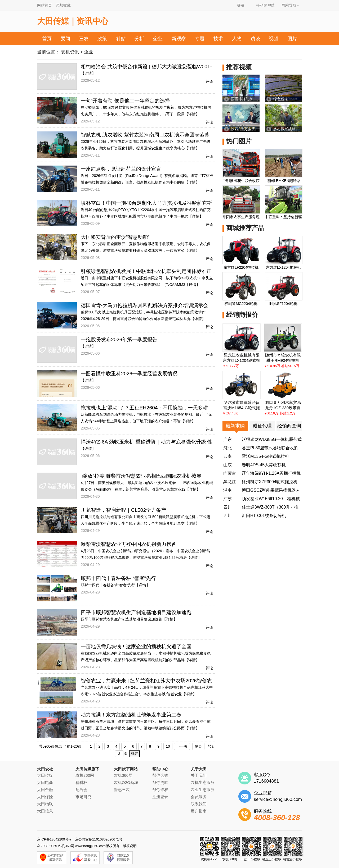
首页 (47, 39)
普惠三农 (122, 790)
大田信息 (45, 811)
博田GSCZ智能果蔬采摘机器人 (271, 490)
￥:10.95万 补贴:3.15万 (282, 366)
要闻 (65, 39)
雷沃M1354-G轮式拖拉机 (266, 456)
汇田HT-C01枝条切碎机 (264, 516)
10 (168, 746)
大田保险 (45, 797)
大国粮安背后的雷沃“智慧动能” (115, 237)
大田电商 (45, 782)
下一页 (182, 746)
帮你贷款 (160, 782)
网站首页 (44, 5)
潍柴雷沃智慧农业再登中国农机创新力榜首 (129, 544)
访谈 (255, 39)
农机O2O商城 (126, 782)
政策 (102, 39)
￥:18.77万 (231, 366)
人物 (237, 39)
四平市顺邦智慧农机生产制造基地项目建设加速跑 (136, 612)
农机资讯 (70, 52)
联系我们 (199, 804)
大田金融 (45, 790)
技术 (218, 39)
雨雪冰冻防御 (242, 99)
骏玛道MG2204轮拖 (241, 304)
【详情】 (88, 73)
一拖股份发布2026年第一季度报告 (119, 339)
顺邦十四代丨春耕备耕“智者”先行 (108, 585)
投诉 (181, 52)
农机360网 (85, 775)
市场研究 (83, 797)
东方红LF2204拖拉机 (241, 267)
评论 (209, 81)
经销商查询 (289, 426)
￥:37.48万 (231, 413)
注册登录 (160, 797)
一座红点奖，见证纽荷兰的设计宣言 (121, 169)
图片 (292, 39)
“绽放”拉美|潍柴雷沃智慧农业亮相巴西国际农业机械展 (141, 476)
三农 (84, 39)
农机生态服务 (203, 782)
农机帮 (160, 52)
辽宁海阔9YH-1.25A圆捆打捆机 (271, 473)
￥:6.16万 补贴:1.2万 (280, 413)
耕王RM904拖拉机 (283, 360)
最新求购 (235, 426)
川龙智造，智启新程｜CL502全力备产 (123, 510)
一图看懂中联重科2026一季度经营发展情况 (129, 374)
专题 (200, 39)
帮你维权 (160, 790)
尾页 (198, 746)
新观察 (179, 39)
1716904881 (266, 781)
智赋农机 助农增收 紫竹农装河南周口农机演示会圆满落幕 (145, 135)
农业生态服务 (203, 790)
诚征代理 (262, 426)
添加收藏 (63, 5)
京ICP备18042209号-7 (54, 839)
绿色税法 (281, 99)
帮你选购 (160, 775)
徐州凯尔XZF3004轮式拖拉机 (270, 482)
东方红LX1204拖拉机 (283, 267)
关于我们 (199, 775)
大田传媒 (45, 775)
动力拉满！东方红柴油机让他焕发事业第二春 (131, 715)
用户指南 (199, 811)
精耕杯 (81, 782)
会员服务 (199, 797)
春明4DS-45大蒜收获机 (264, 465)
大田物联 (45, 804)
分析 (139, 39)
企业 (158, 39)
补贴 (121, 39)
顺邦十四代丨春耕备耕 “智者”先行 (118, 578)
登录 (241, 5)
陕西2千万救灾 (243, 129)
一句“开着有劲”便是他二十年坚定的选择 (125, 101)
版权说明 (130, 846)
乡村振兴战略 (284, 129)
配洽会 (81, 790)
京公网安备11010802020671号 (99, 839)
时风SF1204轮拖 (283, 304)
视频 (274, 39)
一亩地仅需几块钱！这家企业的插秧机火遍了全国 (136, 647)
